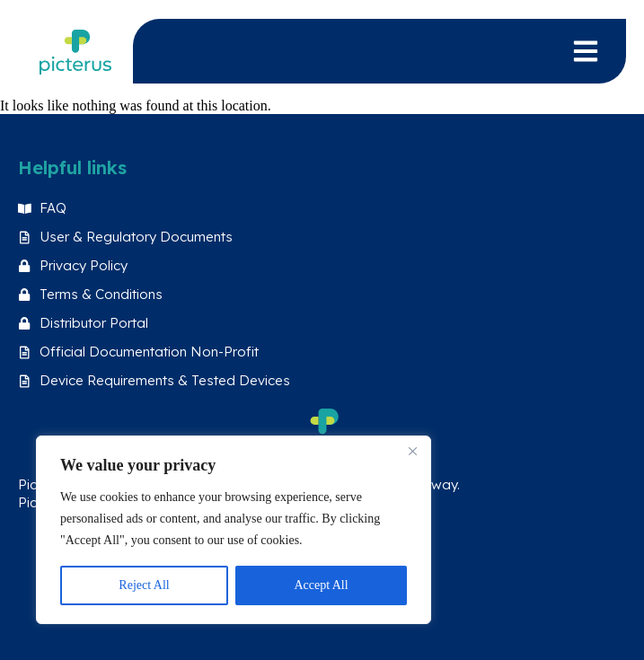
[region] (234, 530)
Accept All (321, 585)
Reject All (144, 585)
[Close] (412, 451)
